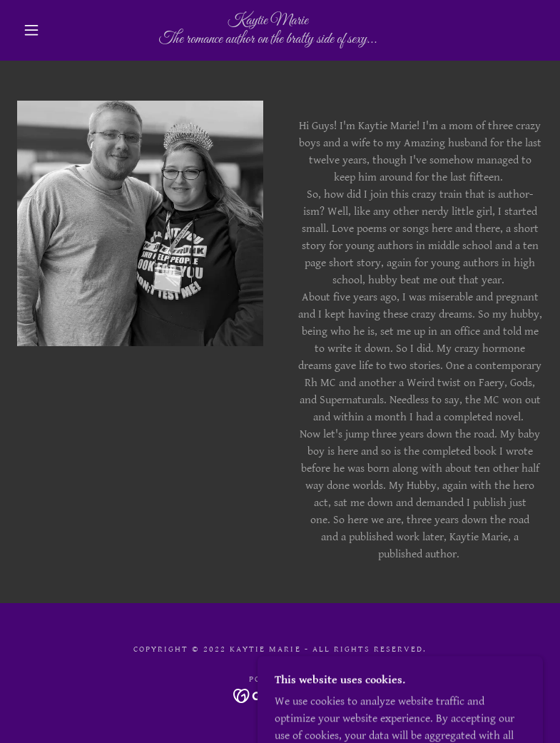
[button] (31, 30)
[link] (268, 40)
